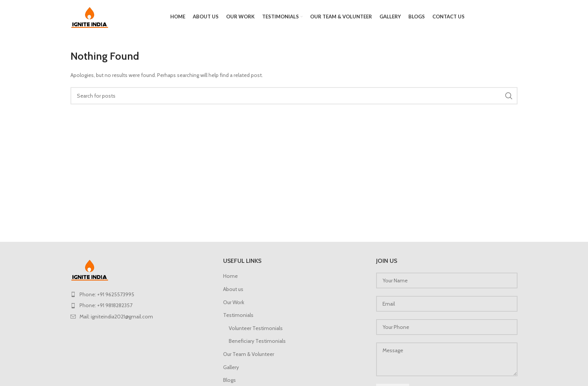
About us (233, 289)
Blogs (229, 380)
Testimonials (238, 315)
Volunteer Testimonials (256, 328)
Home (230, 276)
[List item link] (141, 294)
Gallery (231, 367)
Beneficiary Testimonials (257, 341)
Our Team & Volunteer (249, 354)
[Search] (294, 96)
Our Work (234, 302)
